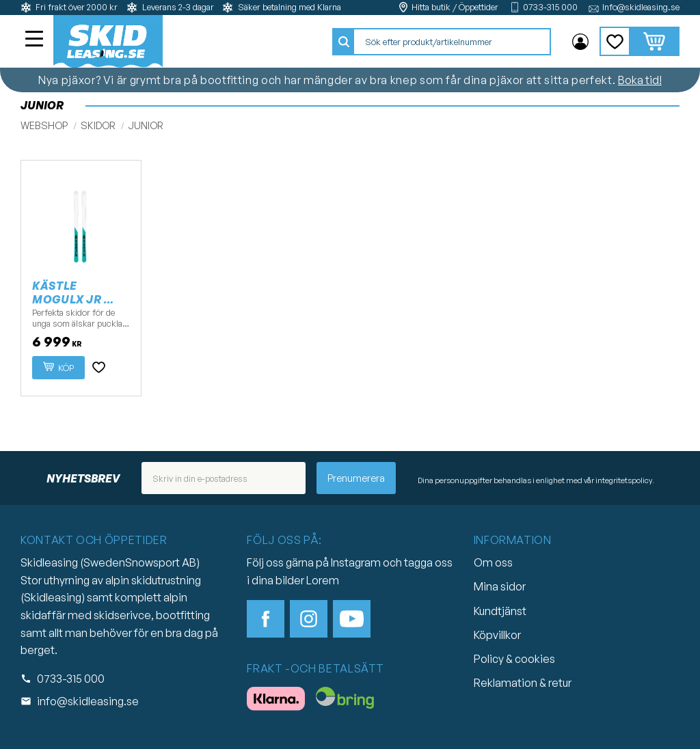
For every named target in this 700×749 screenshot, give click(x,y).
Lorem (323, 580)
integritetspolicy (624, 480)
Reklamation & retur (523, 683)
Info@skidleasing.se (641, 7)
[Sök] (344, 42)
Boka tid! (640, 80)
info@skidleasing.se (88, 701)
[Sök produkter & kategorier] (452, 42)
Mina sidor (500, 586)
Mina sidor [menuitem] (580, 42)
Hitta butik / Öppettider (455, 7)
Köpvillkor (497, 635)
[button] (36, 40)
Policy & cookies (514, 659)
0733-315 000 (550, 7)
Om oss (493, 562)
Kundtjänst (500, 611)
